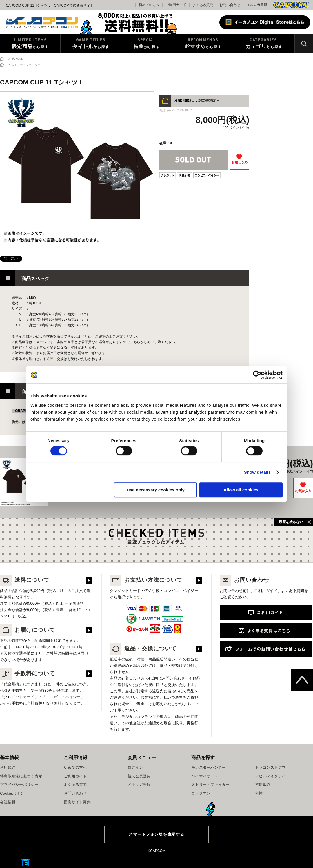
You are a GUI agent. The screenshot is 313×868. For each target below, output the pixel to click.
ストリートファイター (211, 785)
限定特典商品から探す (30, 44)
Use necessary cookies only (156, 490)
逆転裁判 (263, 785)
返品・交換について (143, 648)
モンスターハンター (209, 767)
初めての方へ (75, 767)
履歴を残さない (291, 522)
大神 (259, 793)
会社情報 (8, 802)
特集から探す (147, 44)
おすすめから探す (203, 44)
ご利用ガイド (75, 776)
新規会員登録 (139, 776)
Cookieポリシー (14, 793)
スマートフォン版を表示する (156, 834)
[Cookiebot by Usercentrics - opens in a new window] (257, 375)
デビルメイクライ (270, 776)
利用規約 (8, 767)
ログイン (135, 767)
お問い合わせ (230, 5)
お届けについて (28, 630)
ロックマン (201, 793)
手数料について (28, 673)
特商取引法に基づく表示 (21, 776)
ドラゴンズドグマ (270, 767)
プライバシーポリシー (19, 785)
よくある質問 (203, 5)
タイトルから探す (91, 44)
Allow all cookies (241, 490)
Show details (258, 472)
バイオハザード (205, 776)
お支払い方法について (146, 580)
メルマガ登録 (257, 5)
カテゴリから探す (264, 44)
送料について (25, 580)
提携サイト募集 (77, 802)
